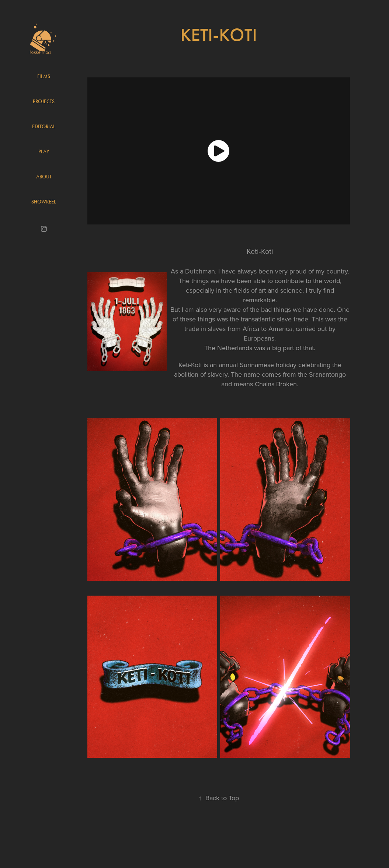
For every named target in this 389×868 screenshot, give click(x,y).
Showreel (44, 202)
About (44, 177)
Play (44, 152)
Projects (44, 102)
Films (44, 76)
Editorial (44, 127)
